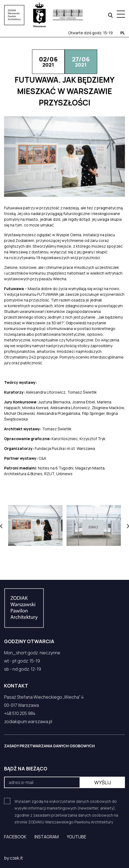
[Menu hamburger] (121, 14)
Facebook (15, 837)
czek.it (16, 858)
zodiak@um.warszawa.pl (28, 721)
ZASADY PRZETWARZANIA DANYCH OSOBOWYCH (49, 746)
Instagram (47, 837)
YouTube (77, 837)
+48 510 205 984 (20, 713)
